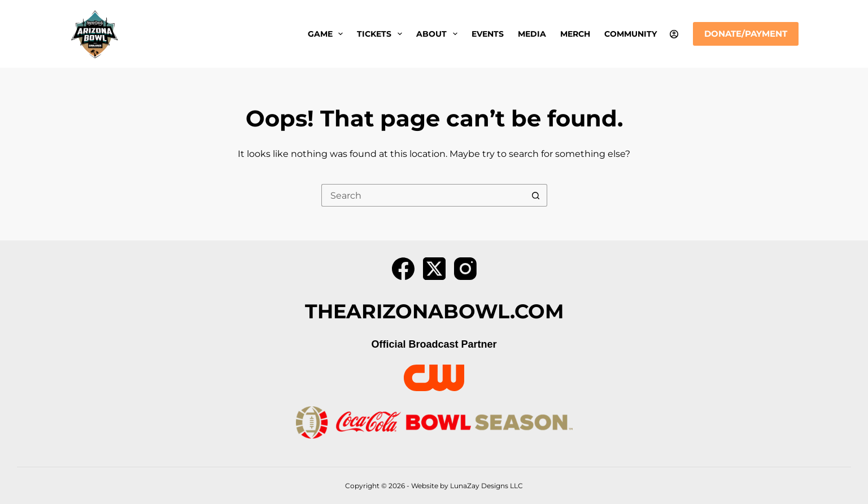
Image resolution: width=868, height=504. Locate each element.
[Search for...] (423, 195)
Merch (575, 34)
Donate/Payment (746, 34)
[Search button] (536, 195)
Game (328, 34)
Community (631, 34)
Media (532, 34)
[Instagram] (465, 269)
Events (488, 34)
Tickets (382, 34)
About (439, 34)
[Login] (674, 34)
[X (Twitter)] (434, 269)
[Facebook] (403, 269)
